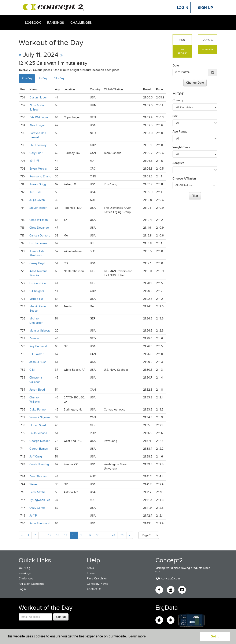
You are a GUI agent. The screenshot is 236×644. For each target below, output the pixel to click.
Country (178, 100)
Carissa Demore (40, 236)
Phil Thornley (38, 145)
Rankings (56, 23)
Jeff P (33, 516)
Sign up (61, 617)
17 (90, 535)
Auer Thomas (38, 476)
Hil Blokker (36, 354)
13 (58, 535)
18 (98, 535)
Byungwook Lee (40, 500)
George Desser (40, 441)
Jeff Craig (36, 457)
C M (32, 370)
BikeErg (59, 78)
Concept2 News (97, 584)
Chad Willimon (39, 220)
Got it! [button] (215, 636)
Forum (91, 573)
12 (50, 535)
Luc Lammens (38, 243)
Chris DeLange (39, 228)
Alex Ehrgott (37, 125)
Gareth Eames (39, 449)
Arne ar (34, 338)
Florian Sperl (38, 425)
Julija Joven (37, 200)
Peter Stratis (37, 492)
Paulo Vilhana (38, 433)
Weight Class (181, 147)
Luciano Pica (38, 283)
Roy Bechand (38, 346)
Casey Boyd (37, 263)
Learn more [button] (137, 636)
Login (183, 8)
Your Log (24, 568)
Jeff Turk (35, 192)
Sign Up (205, 8)
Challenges (81, 23)
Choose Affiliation (184, 178)
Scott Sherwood (40, 523)
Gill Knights (37, 291)
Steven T (35, 484)
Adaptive (178, 163)
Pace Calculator (97, 578)
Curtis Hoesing (39, 464)
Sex (175, 116)
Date (176, 65)
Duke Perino (38, 410)
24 (122, 535)
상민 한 (34, 161)
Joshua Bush (38, 362)
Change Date (195, 83)
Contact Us (94, 589)
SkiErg (43, 78)
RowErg (27, 78)
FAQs (90, 568)
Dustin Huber (38, 97)
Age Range (180, 131)
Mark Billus (36, 299)
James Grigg (38, 184)
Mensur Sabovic (40, 331)
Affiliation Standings (31, 584)
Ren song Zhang (40, 176)
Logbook (33, 23)
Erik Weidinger (39, 117)
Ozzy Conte (37, 508)
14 (66, 535)
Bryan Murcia (38, 169)
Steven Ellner (38, 208)
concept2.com (168, 578)
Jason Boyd (37, 390)
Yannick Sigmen (40, 417)
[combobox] (195, 185)
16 (82, 535)
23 (113, 535)
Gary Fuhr (36, 153)
